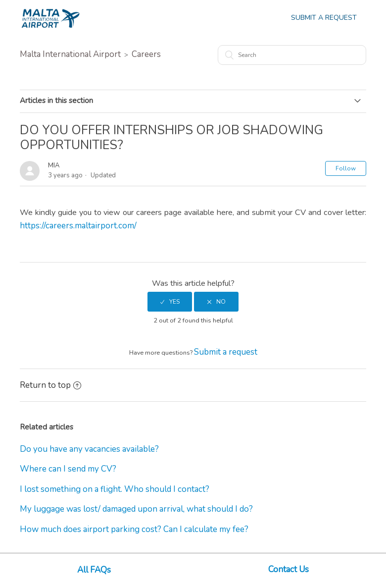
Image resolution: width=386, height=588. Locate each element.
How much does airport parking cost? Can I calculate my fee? (134, 529)
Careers (146, 54)
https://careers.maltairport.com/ (78, 226)
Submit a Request (324, 18)
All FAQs (94, 570)
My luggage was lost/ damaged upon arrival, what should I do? (136, 509)
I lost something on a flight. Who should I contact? (115, 489)
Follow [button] (346, 168)
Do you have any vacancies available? (89, 449)
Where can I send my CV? (68, 469)
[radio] (170, 302)
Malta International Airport (70, 54)
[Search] (292, 55)
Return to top (50, 385)
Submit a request (226, 352)
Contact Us (289, 569)
